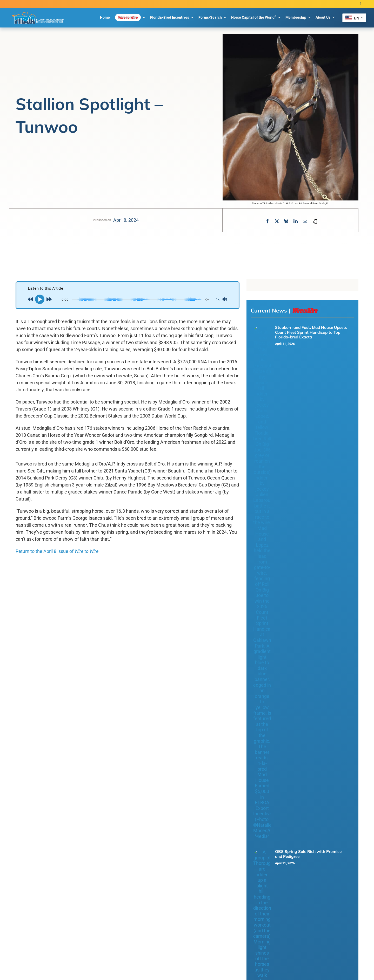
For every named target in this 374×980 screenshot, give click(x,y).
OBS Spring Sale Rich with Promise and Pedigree (308, 361)
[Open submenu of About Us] (315, 821)
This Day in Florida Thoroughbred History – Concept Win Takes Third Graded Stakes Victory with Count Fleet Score (312, 419)
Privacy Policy (101, 848)
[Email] (305, 221)
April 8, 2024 (126, 220)
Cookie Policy (122, 848)
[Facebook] (268, 221)
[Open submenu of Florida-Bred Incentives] (315, 790)
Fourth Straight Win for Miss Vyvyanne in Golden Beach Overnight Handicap (312, 388)
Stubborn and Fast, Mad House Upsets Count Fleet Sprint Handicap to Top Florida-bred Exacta (311, 332)
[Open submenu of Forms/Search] (315, 798)
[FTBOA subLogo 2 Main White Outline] (38, 12)
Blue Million (153, 848)
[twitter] (360, 4)
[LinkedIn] (296, 221)
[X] (277, 221)
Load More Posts (187, 705)
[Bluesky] (286, 221)
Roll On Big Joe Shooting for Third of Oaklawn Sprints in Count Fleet (309, 451)
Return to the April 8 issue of (57, 551)
